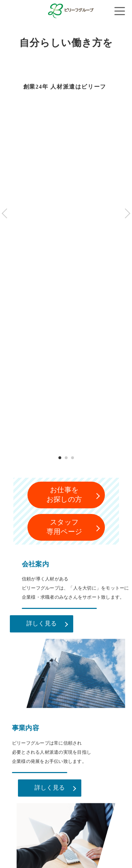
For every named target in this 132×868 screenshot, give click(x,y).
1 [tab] (60, 458)
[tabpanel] (66, 260)
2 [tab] (66, 458)
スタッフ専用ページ (64, 527)
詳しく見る (42, 623)
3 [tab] (72, 458)
